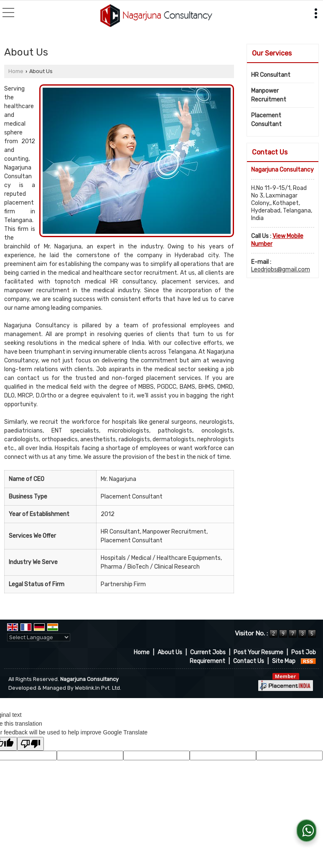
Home (16, 71)
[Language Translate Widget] (39, 637)
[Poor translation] (31, 744)
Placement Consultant (266, 120)
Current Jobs (208, 652)
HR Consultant (271, 75)
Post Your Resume (258, 652)
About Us (170, 652)
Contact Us (249, 661)
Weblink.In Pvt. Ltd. (98, 688)
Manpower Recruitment (269, 95)
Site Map (284, 661)
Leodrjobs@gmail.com (281, 270)
